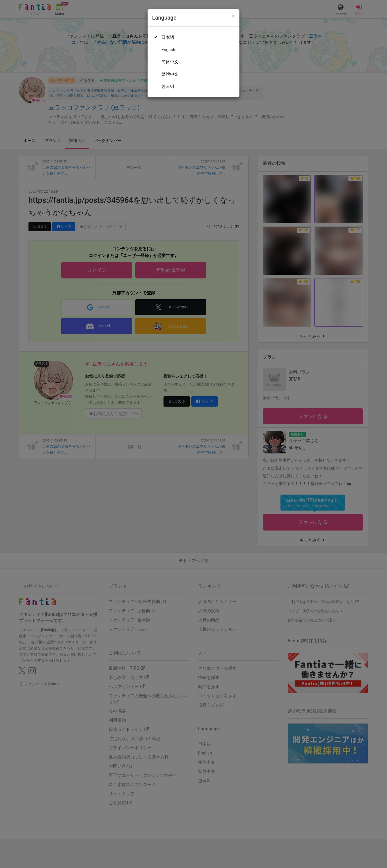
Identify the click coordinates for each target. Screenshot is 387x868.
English (168, 50)
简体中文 (170, 62)
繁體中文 (170, 74)
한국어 (168, 86)
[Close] (233, 16)
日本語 (168, 37)
